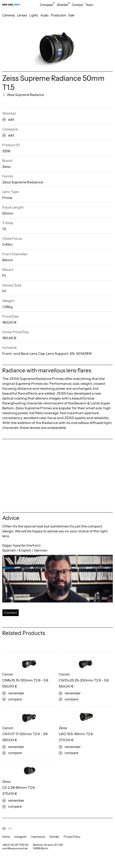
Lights (34, 15)
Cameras (9, 15)
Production (58, 15)
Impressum (38, 837)
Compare (47, 5)
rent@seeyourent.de (15, 848)
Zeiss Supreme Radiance (23, 182)
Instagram (20, 837)
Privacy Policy (72, 837)
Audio (44, 15)
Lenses (22, 15)
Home (6, 837)
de (4, 829)
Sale (71, 15)
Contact (77, 5)
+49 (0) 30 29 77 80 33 (15, 845)
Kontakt (54, 837)
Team (89, 5)
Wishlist (63, 5)
